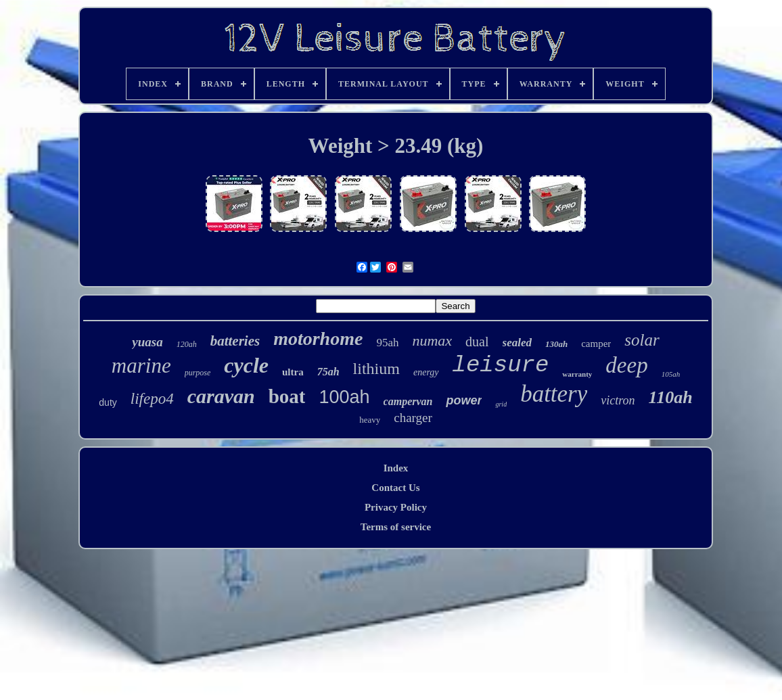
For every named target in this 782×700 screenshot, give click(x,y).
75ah (328, 372)
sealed (517, 343)
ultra (293, 372)
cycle (246, 365)
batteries (235, 341)
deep (626, 365)
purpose (198, 373)
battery (554, 394)
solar (642, 340)
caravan (221, 396)
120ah (187, 344)
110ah (671, 397)
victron (618, 400)
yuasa (147, 342)
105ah (671, 374)
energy (426, 372)
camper (596, 344)
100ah (344, 397)
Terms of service (396, 527)
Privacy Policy (396, 507)
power (464, 400)
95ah (387, 343)
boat (287, 396)
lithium (376, 369)
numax (432, 341)
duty (108, 402)
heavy (370, 420)
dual (477, 342)
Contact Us (395, 488)
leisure (501, 365)
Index (396, 468)
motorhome (318, 339)
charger (413, 418)
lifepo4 (152, 399)
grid (501, 404)
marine (141, 366)
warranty (577, 374)
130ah (556, 344)
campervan (408, 401)
